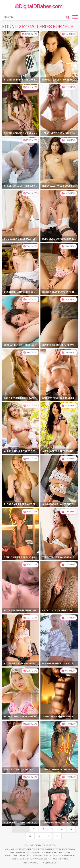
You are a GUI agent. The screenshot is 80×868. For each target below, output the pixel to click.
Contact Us (50, 863)
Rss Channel (31, 863)
